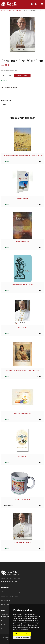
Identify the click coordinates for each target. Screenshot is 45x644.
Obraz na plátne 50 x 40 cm (22, 542)
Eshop (9, 10)
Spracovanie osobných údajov (10, 596)
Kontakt (4, 629)
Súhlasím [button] (18, 634)
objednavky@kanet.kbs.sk (9, 581)
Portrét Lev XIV (23, 327)
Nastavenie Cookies (7, 604)
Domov (3, 10)
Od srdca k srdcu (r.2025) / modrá (23, 285)
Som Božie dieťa (22, 456)
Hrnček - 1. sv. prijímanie (22, 499)
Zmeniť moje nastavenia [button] (22, 638)
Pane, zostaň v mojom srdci (22, 413)
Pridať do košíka (22, 75)
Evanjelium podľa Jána (22, 242)
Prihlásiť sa (5, 615)
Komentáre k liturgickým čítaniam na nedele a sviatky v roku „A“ (23, 156)
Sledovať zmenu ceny (9, 87)
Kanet (3, 625)
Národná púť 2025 (23, 199)
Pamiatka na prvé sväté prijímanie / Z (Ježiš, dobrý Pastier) (23, 370)
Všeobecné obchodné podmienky (11, 592)
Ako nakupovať (6, 600)
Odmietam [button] (27, 634)
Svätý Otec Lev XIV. (18, 10)
